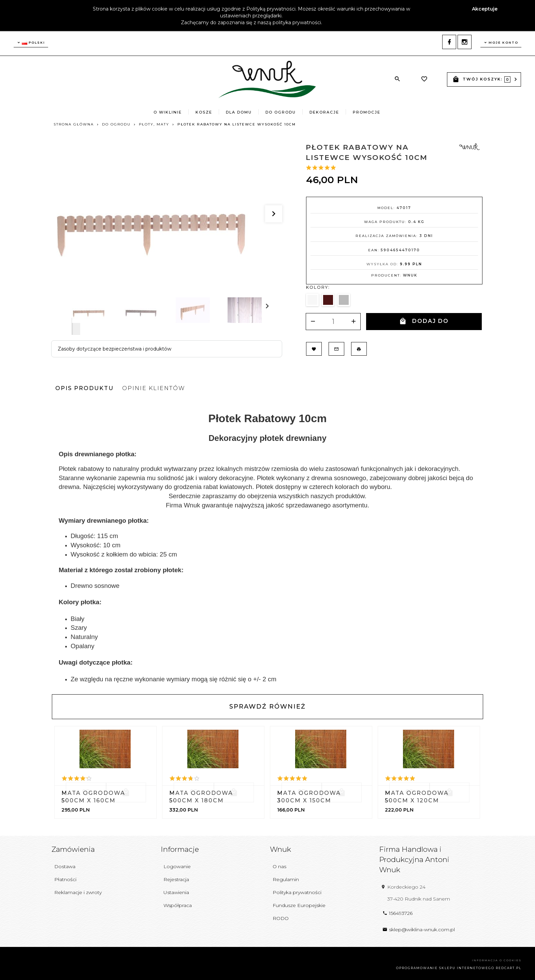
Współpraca (178, 904)
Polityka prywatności (297, 891)
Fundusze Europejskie (299, 904)
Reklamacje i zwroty (78, 891)
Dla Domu (239, 112)
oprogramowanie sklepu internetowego (445, 967)
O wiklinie (168, 112)
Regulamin (286, 878)
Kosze (204, 112)
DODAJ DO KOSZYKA (424, 324)
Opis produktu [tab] (84, 387)
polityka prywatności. (297, 23)
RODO (281, 917)
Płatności (65, 878)
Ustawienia (176, 891)
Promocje (367, 112)
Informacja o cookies (497, 959)
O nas (279, 865)
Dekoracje (324, 112)
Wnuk (410, 276)
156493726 (397, 911)
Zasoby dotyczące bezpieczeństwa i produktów (114, 349)
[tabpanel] (267, 543)
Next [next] (76, 327)
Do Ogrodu (281, 112)
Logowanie (177, 865)
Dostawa (65, 865)
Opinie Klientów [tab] (154, 387)
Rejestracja (176, 878)
